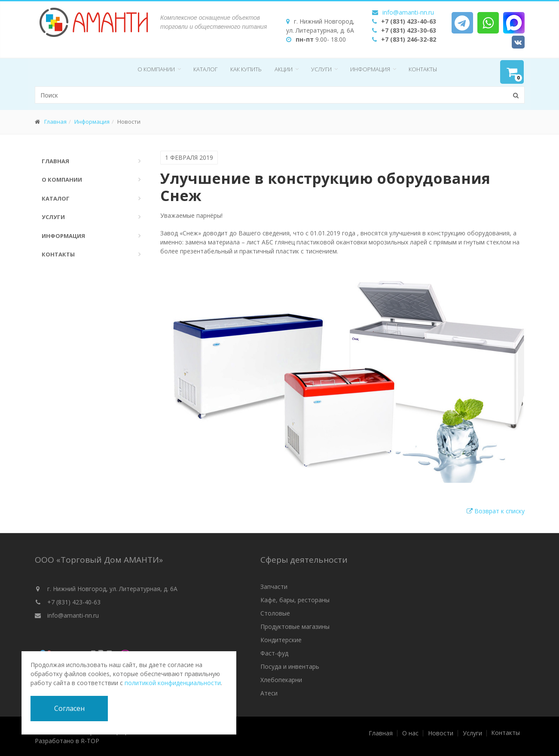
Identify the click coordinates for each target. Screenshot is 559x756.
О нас (410, 733)
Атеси (269, 693)
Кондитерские (281, 640)
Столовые (275, 613)
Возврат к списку (496, 511)
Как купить (246, 69)
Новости (441, 733)
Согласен (69, 708)
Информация (370, 69)
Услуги (321, 69)
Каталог (205, 69)
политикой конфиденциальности (173, 683)
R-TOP (90, 741)
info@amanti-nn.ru (408, 12)
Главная (55, 122)
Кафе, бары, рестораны (295, 600)
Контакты (423, 69)
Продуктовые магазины (295, 626)
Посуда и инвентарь (290, 666)
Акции (284, 69)
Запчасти (274, 587)
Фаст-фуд (274, 653)
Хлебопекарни (281, 680)
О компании (156, 69)
